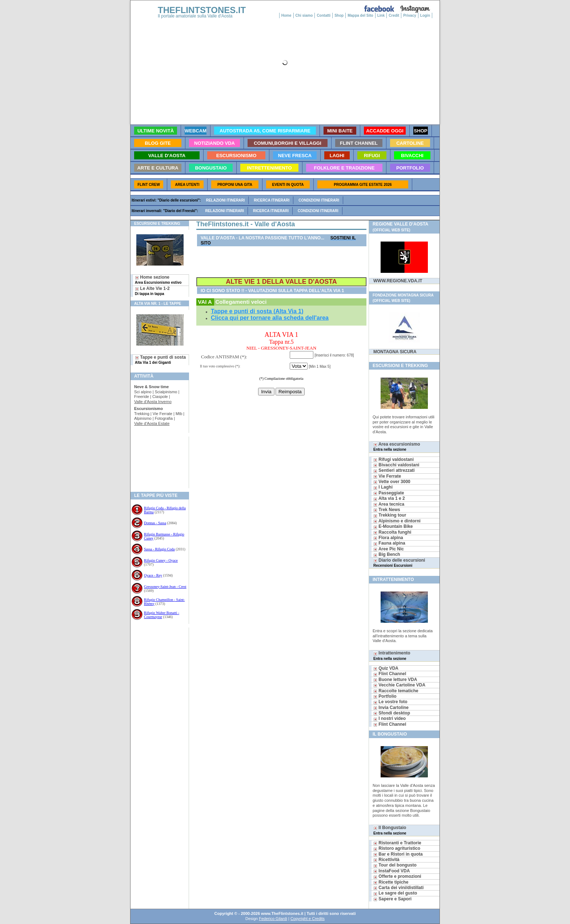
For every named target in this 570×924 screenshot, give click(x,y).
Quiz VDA (386, 668)
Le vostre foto (390, 702)
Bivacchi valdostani (396, 465)
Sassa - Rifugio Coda (159, 549)
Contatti (324, 15)
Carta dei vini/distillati (398, 888)
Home (286, 15)
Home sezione (158, 280)
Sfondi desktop (392, 713)
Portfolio (385, 696)
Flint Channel (390, 674)
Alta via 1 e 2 (389, 498)
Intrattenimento (392, 655)
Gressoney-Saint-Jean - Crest (165, 587)
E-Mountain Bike (393, 526)
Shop (339, 15)
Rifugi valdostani (394, 459)
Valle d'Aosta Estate (152, 423)
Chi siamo (304, 15)
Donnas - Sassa (155, 523)
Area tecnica (389, 504)
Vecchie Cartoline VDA (399, 685)
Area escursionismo (397, 447)
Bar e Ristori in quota (398, 854)
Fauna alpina (389, 543)
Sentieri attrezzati (394, 470)
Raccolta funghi (392, 532)
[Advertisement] (157, 460)
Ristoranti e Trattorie (397, 843)
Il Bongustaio (390, 830)
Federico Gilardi (273, 919)
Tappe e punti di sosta (160, 360)
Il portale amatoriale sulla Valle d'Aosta (195, 16)
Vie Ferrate (387, 476)
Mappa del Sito (360, 15)
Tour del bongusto (395, 865)
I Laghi (383, 487)
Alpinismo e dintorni (397, 521)
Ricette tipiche (391, 882)
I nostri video (390, 718)
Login (425, 15)
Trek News (387, 510)
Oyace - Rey (153, 575)
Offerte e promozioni (397, 876)
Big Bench (387, 554)
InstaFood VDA (392, 871)
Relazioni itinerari (226, 200)
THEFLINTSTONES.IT (202, 10)
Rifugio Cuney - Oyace (161, 560)
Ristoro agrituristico (397, 848)
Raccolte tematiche (396, 691)
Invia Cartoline (391, 708)
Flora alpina (388, 538)
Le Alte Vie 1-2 (152, 291)
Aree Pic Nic (389, 549)
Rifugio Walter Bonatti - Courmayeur (162, 615)
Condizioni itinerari (319, 200)
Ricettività (386, 860)
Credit (394, 15)
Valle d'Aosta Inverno (153, 402)
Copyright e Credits (308, 919)
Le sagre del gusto (395, 893)
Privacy (410, 15)
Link (381, 15)
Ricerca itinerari (272, 200)
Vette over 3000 (392, 482)
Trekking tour (390, 515)
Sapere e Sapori (392, 899)
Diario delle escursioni (399, 563)
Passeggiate (389, 493)
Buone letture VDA (395, 680)
